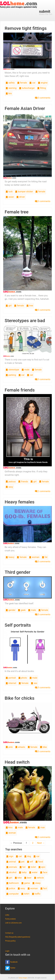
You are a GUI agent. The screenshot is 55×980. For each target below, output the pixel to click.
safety (10, 83)
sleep (36, 883)
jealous (11, 482)
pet (21, 862)
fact (44, 888)
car (32, 83)
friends (23, 482)
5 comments (43, 688)
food (39, 862)
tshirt (25, 894)
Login (7, 951)
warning (11, 88)
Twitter (10, 968)
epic (42, 867)
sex (34, 683)
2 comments (43, 491)
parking (11, 375)
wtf (30, 862)
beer (28, 878)
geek (22, 610)
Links (7, 915)
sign (10, 856)
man (41, 827)
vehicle (39, 878)
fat (45, 557)
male (25, 370)
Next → (41, 843)
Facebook (11, 962)
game (26, 883)
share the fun (46, 12)
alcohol (11, 872)
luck (9, 192)
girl (9, 306)
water (33, 872)
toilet (32, 867)
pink (9, 747)
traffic (36, 894)
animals (12, 867)
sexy (9, 487)
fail (22, 867)
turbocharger (27, 88)
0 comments (43, 98)
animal (11, 862)
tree (30, 306)
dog (28, 856)
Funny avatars (10, 919)
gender (11, 610)
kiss (9, 827)
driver (21, 197)
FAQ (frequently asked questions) (18, 937)
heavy (10, 557)
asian (10, 197)
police (11, 888)
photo (23, 678)
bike (43, 747)
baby (23, 872)
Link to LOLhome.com (13, 923)
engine (43, 83)
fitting (42, 88)
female (22, 83)
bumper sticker (24, 192)
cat (30, 375)
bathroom (12, 883)
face (44, 872)
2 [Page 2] (33, 843)
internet (11, 683)
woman (34, 557)
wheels (20, 747)
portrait (11, 678)
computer (12, 894)
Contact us (9, 933)
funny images (23, 978)
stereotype (12, 370)
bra (9, 93)
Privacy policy (10, 941)
